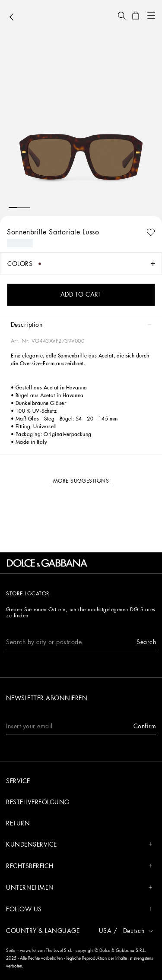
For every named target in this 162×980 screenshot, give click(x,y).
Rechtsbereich (79, 866)
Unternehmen (79, 888)
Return (18, 823)
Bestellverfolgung (38, 802)
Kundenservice (79, 845)
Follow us (79, 909)
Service (18, 781)
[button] (122, 16)
